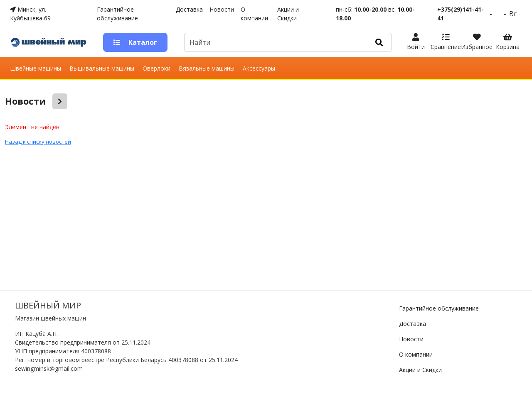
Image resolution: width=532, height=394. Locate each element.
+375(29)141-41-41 (461, 14)
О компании (254, 14)
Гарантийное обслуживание (117, 14)
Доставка (189, 9)
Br (512, 14)
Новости (222, 9)
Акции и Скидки (288, 14)
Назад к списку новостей (38, 142)
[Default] (276, 42)
